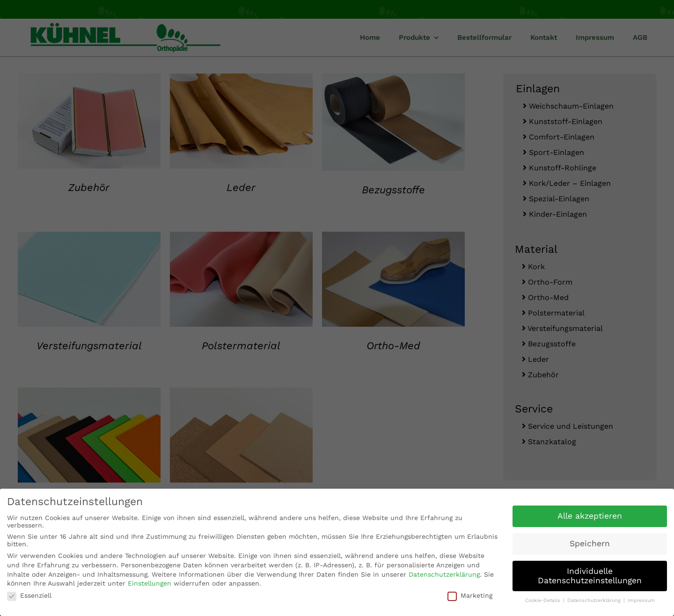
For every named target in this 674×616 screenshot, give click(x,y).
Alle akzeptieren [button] (590, 515)
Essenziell (29, 594)
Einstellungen (150, 583)
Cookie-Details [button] (544, 600)
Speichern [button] (590, 543)
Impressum (641, 600)
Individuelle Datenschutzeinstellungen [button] (590, 575)
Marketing (470, 594)
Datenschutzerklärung (444, 573)
